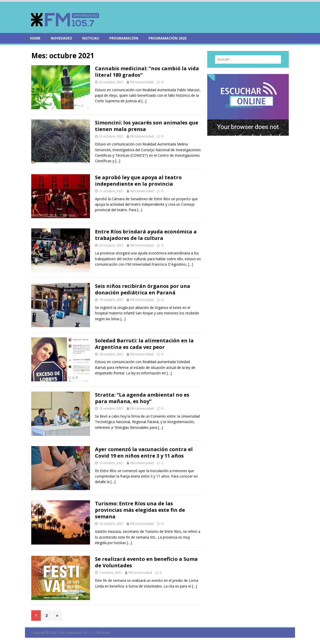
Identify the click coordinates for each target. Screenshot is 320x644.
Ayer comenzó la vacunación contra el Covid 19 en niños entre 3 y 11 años (144, 452)
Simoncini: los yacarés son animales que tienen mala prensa (147, 126)
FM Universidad (142, 82)
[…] (144, 101)
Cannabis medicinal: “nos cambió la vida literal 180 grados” (147, 72)
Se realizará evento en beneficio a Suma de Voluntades (146, 562)
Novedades (61, 38)
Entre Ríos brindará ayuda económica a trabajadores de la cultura (146, 235)
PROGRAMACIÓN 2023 (167, 38)
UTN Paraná (102, 633)
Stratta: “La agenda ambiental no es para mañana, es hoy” (142, 398)
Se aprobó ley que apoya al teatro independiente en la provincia (138, 181)
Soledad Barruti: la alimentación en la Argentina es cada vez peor (144, 344)
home (35, 38)
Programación (124, 38)
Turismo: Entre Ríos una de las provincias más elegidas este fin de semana (140, 510)
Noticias (91, 38)
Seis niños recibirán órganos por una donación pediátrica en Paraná (143, 289)
